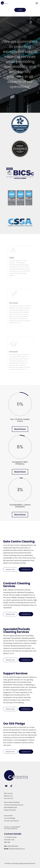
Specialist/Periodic (11, 807)
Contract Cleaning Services (14, 805)
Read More (20, 429)
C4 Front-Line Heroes (11, 821)
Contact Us (26, 569)
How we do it (9, 798)
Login (20, 10)
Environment (8, 816)
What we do (8, 796)
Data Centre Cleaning (12, 802)
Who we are (8, 793)
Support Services (10, 810)
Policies (33, 863)
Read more (10, 569)
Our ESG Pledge (10, 818)
